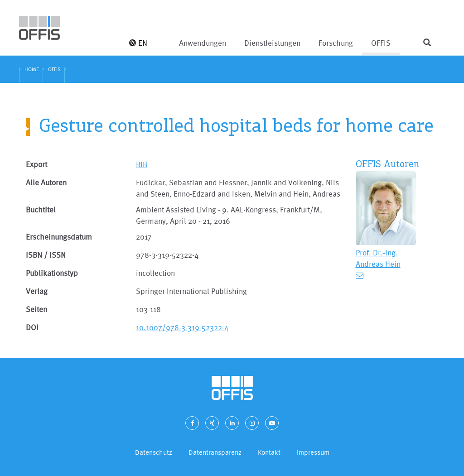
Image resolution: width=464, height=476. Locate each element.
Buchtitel (41, 209)
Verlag (37, 291)
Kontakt (269, 452)
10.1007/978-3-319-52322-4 (182, 327)
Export (36, 164)
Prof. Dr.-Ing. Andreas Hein (378, 258)
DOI (32, 327)
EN (138, 43)
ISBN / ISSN (46, 255)
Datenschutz (154, 452)
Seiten (36, 309)
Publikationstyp (52, 273)
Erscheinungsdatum (59, 237)
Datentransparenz (215, 452)
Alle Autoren (46, 182)
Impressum (313, 452)
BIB (142, 164)
